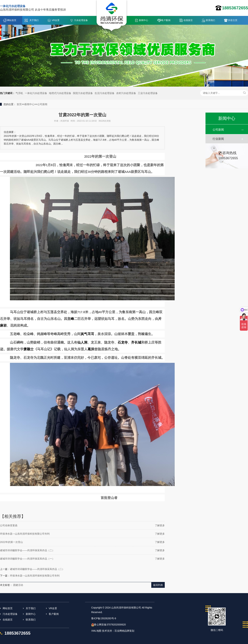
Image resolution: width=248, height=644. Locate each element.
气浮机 (19, 93)
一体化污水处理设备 (36, 93)
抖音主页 (233, 20)
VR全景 (56, 20)
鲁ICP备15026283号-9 (104, 618)
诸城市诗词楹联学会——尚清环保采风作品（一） (27, 559)
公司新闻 (42, 104)
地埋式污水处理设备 (60, 93)
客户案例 (166, 20)
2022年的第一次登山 (11, 542)
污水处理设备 (81, 20)
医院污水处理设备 (83, 93)
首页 (19, 104)
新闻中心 (143, 20)
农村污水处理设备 (126, 93)
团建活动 (18, 585)
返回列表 (158, 585)
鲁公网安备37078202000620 (110, 625)
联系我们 (210, 20)
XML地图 (96, 631)
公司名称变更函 (9, 525)
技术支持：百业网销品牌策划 (118, 631)
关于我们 (34, 20)
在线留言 (188, 20)
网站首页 (12, 20)
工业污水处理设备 (148, 93)
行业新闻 (218, 139)
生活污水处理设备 (105, 93)
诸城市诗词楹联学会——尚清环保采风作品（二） (27, 550)
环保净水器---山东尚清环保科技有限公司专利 (25, 534)
